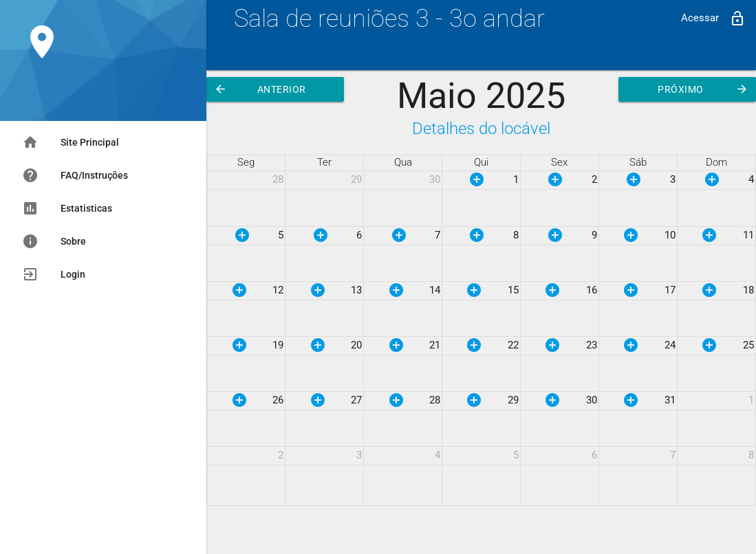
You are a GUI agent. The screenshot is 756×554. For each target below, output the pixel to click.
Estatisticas (67, 208)
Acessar (713, 19)
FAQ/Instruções (75, 175)
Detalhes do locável (481, 128)
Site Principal (71, 142)
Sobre (54, 241)
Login (54, 274)
